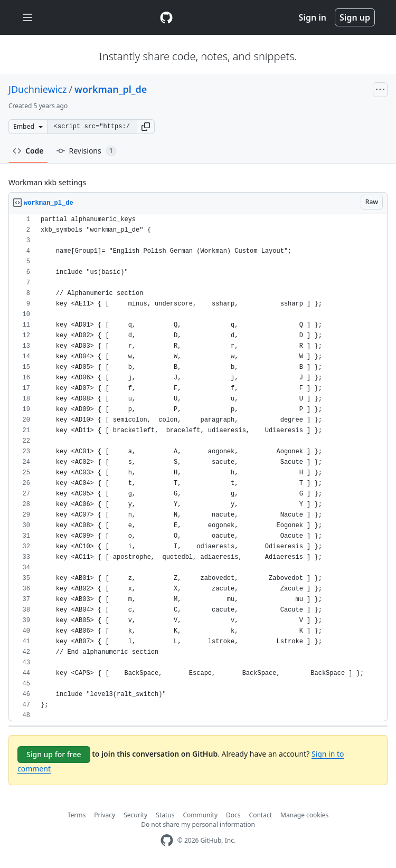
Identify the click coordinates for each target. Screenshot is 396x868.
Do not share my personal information (198, 824)
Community (200, 815)
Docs (233, 815)
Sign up (355, 17)
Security (135, 815)
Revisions (87, 151)
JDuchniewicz (37, 89)
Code (28, 151)
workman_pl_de (111, 89)
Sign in (313, 17)
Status (165, 815)
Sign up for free (54, 754)
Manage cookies (304, 815)
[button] (146, 127)
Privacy (105, 815)
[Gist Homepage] (166, 17)
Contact (261, 815)
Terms (77, 815)
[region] (198, 468)
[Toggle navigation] (27, 18)
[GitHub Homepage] (167, 840)
